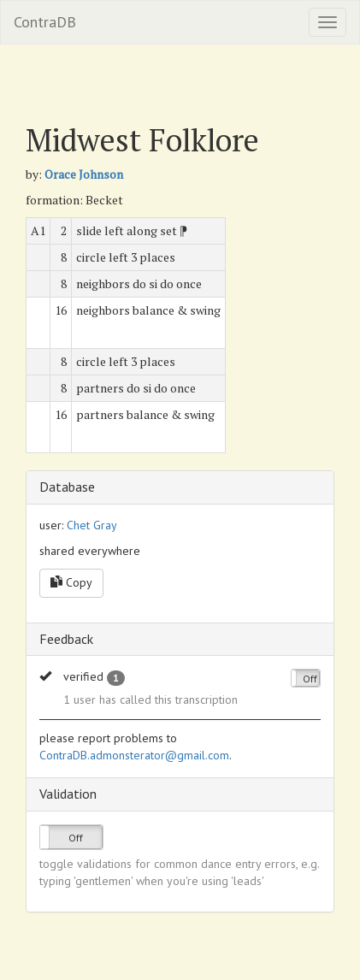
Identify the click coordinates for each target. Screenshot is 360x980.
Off (310, 679)
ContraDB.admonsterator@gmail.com (134, 755)
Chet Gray (92, 525)
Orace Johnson (84, 174)
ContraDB (45, 22)
